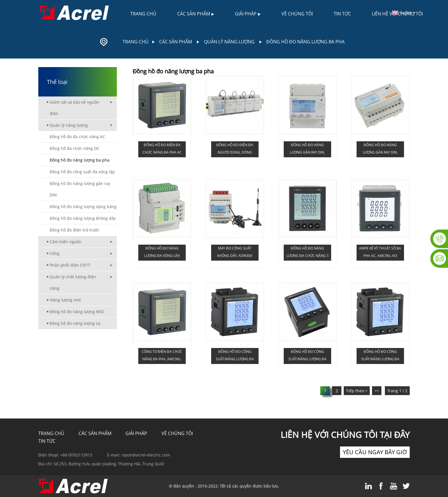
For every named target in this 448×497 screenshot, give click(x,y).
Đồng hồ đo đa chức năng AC (77, 137)
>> (377, 391)
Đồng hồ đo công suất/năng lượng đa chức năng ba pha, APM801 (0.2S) (307, 357)
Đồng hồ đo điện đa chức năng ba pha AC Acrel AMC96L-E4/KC (162, 150)
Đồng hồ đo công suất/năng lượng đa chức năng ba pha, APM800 (235, 357)
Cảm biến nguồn (66, 242)
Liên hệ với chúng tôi (397, 14)
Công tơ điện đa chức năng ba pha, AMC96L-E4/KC (162, 357)
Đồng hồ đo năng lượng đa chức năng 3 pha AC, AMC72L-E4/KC (308, 253)
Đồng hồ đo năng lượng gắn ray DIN (80, 189)
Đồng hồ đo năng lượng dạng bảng (83, 207)
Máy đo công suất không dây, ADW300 (235, 252)
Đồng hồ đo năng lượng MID (77, 312)
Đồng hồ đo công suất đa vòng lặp (82, 172)
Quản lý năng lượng (229, 42)
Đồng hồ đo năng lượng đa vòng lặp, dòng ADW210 (162, 253)
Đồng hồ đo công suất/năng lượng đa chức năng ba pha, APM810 (380, 357)
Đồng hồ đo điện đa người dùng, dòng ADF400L (235, 150)
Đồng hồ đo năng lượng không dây (83, 218)
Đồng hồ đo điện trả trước (75, 230)
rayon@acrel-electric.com (146, 455)
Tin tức (342, 14)
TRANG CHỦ (51, 433)
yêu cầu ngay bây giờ (375, 452)
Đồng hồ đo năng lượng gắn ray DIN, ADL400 (307, 150)
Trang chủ (143, 14)
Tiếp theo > (357, 391)
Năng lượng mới (65, 300)
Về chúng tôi (297, 14)
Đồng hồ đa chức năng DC (75, 148)
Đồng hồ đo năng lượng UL (75, 323)
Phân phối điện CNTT (70, 265)
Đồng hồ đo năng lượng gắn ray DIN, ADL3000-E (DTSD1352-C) (380, 150)
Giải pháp (248, 14)
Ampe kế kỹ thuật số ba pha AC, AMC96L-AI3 (380, 252)
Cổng (55, 253)
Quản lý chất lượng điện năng (73, 282)
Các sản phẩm (196, 14)
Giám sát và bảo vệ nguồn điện (74, 108)
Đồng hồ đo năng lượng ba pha (305, 42)
